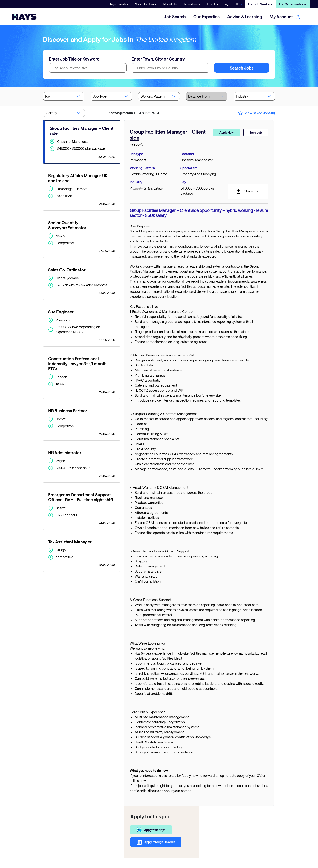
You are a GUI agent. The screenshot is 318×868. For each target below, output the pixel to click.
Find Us (212, 4)
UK (237, 4)
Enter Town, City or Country (158, 59)
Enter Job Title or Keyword (74, 59)
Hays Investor (119, 4)
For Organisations (293, 4)
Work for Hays (146, 4)
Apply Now (227, 132)
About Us (170, 4)
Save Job (256, 132)
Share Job (248, 192)
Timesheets (192, 4)
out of (134, 113)
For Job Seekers (260, 4)
